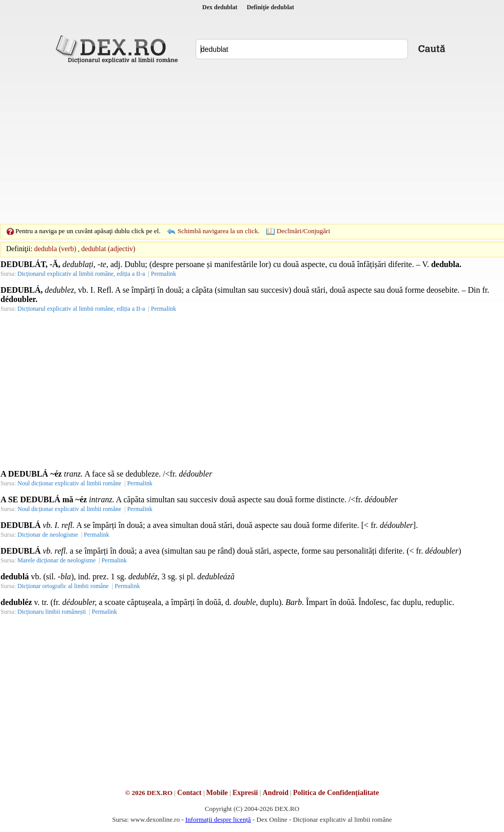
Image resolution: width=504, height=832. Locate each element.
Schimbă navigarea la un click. (219, 231)
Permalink (163, 274)
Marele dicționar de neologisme (56, 560)
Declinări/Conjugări (303, 231)
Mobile (217, 793)
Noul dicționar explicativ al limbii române (69, 483)
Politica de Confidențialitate (336, 793)
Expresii (245, 793)
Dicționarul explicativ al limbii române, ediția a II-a (81, 274)
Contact (189, 793)
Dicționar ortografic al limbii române (63, 586)
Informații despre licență (218, 819)
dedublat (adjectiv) (108, 249)
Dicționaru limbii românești (52, 612)
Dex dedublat (220, 7)
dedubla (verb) (55, 249)
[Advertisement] (236, 144)
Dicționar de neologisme (48, 535)
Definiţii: (19, 249)
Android (276, 793)
